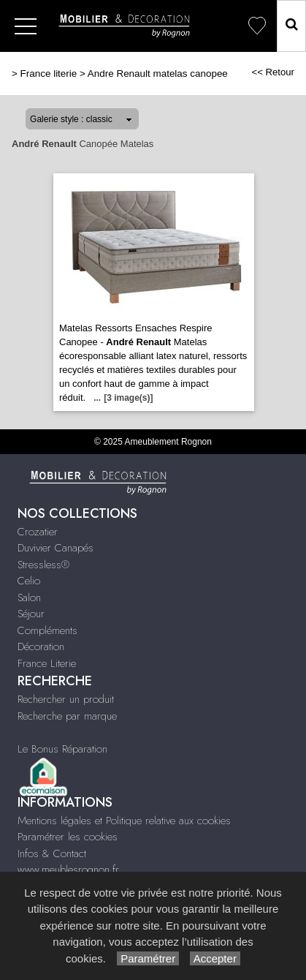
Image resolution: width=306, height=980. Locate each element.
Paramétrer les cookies (68, 837)
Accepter (215, 958)
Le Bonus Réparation (62, 749)
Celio (29, 581)
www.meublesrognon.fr (68, 870)
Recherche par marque (67, 716)
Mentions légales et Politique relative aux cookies (124, 821)
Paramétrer (148, 958)
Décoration (41, 647)
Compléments (47, 630)
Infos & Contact (52, 853)
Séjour (31, 614)
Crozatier (38, 532)
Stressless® (43, 565)
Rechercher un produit (66, 699)
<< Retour (273, 72)
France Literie (47, 663)
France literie (49, 73)
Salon (29, 598)
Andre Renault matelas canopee (158, 73)
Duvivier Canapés (56, 548)
